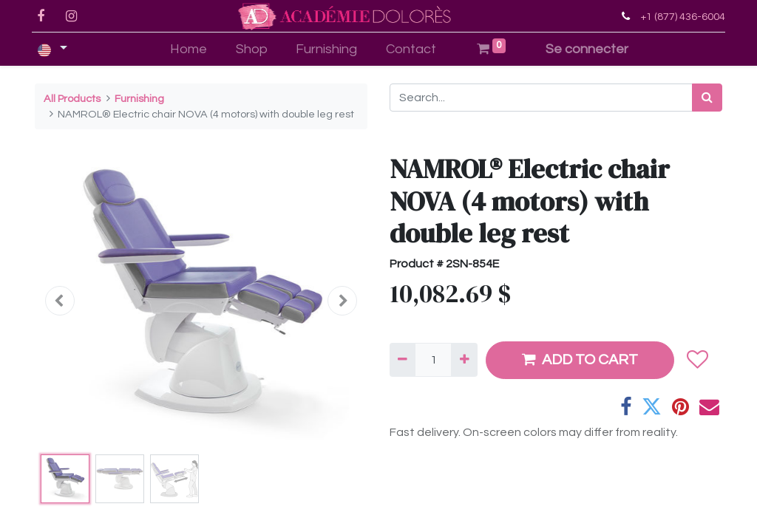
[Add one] (464, 360)
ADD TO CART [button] (580, 359)
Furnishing (139, 99)
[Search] (707, 98)
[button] (60, 301)
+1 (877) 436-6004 (680, 17)
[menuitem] (188, 49)
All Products (72, 99)
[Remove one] (403, 360)
